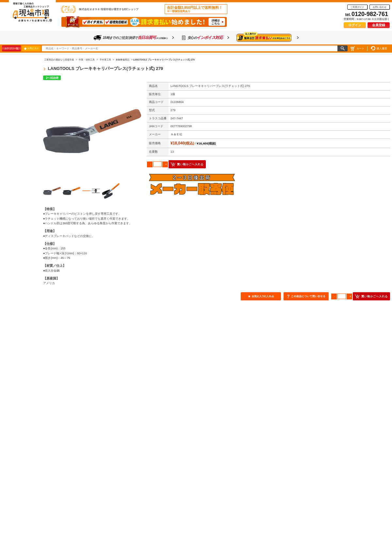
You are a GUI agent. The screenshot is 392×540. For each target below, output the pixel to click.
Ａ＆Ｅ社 (176, 134)
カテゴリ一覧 (11, 48)
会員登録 (379, 25)
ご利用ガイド (357, 7)
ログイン (355, 25)
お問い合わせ (380, 7)
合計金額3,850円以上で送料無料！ (195, 9)
